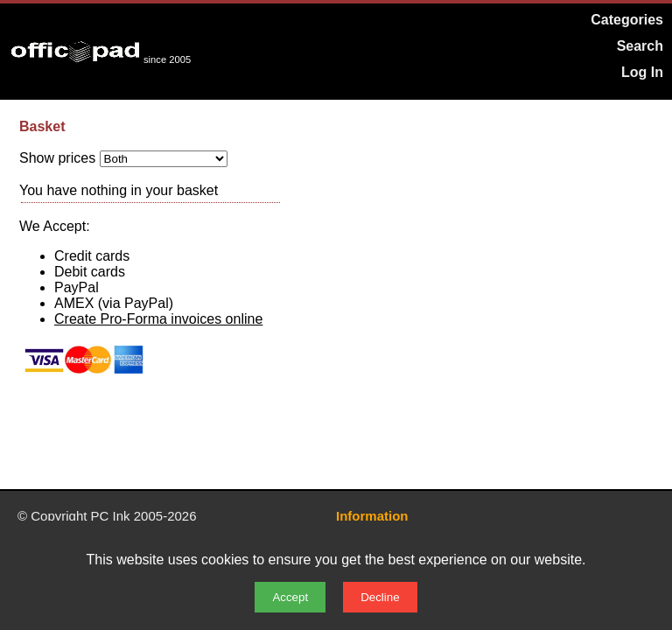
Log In (642, 72)
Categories (627, 20)
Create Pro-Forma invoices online (158, 319)
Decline (380, 597)
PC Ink (111, 516)
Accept (290, 597)
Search (640, 46)
